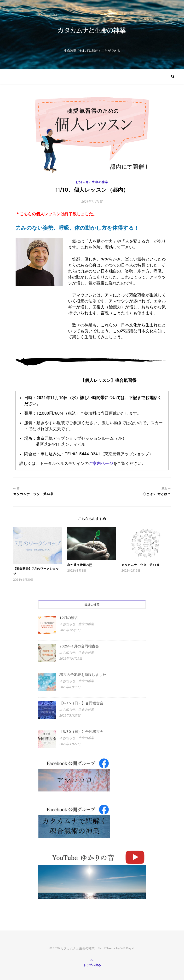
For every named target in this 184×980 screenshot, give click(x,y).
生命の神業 (100, 182)
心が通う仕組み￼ (80, 565)
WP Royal (127, 948)
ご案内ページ (101, 463)
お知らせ (82, 182)
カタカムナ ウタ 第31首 (140, 565)
